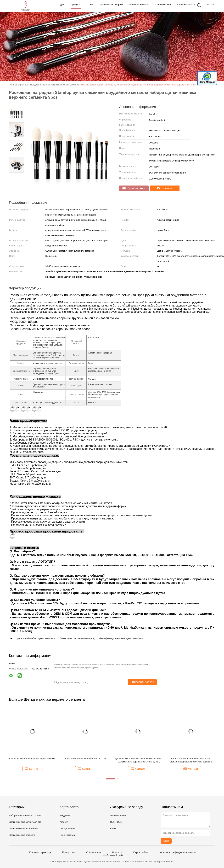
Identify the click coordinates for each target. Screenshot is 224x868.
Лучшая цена (134, 188)
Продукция (69, 852)
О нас (91, 5)
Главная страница (40, 852)
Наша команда (67, 835)
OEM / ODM (116, 822)
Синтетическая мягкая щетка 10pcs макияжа (32, 759)
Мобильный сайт (113, 855)
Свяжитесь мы (163, 5)
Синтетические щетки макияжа (77, 638)
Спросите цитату (186, 5)
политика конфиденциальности (178, 852)
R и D (113, 828)
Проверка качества (139, 5)
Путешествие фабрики (111, 5)
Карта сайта (141, 852)
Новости (117, 852)
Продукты (76, 5)
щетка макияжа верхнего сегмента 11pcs (85, 759)
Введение (65, 815)
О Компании (94, 852)
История (64, 822)
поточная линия (118, 815)
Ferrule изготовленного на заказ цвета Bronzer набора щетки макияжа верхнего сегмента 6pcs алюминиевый (191, 760)
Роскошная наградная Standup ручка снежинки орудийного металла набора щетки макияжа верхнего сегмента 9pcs (141, 85)
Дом (62, 5)
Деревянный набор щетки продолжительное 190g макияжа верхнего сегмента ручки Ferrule (138, 760)
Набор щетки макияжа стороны (25, 815)
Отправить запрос (142, 682)
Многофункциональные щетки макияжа (121, 638)
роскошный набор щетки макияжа (36, 638)
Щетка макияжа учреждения (24, 828)
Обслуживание (67, 828)
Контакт (165, 188)
